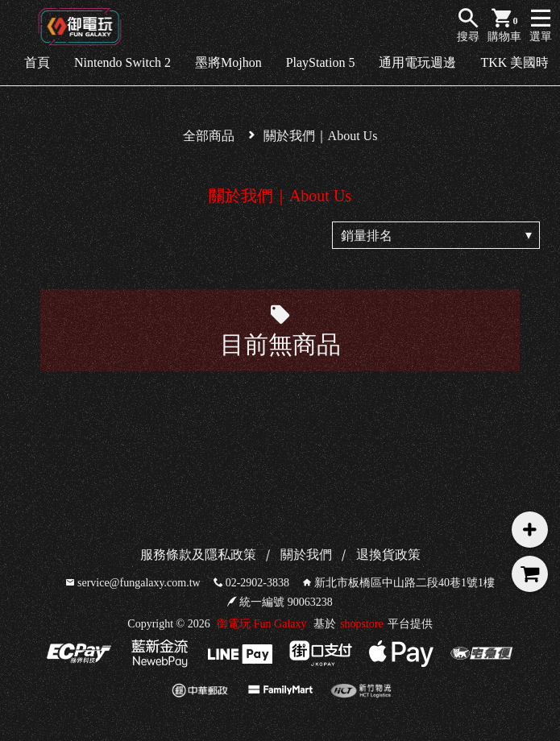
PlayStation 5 (321, 62)
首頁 (37, 62)
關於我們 (306, 555)
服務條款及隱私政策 (198, 555)
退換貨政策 (388, 555)
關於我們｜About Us (321, 136)
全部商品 (209, 136)
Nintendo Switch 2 (122, 62)
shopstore (362, 624)
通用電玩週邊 (417, 62)
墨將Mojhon (228, 62)
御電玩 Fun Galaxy (261, 624)
